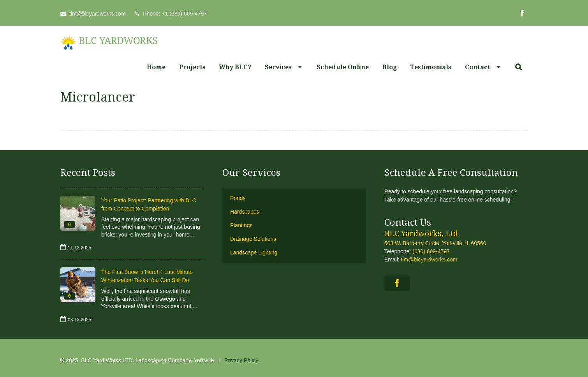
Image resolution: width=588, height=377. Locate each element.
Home (156, 67)
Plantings (241, 225)
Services (278, 67)
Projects (192, 67)
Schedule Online (343, 67)
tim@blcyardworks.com (98, 14)
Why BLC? (235, 67)
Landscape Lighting (254, 253)
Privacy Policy (241, 360)
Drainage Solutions (253, 239)
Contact (478, 67)
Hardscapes (245, 212)
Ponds (238, 198)
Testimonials (431, 67)
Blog (390, 67)
